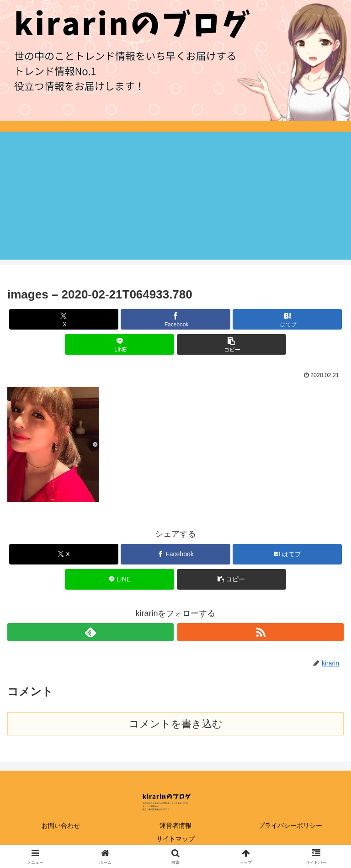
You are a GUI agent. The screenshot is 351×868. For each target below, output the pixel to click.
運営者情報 (175, 825)
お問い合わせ (61, 825)
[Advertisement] (175, 196)
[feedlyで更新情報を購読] (90, 632)
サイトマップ (175, 839)
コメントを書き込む (176, 724)
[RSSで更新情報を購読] (261, 632)
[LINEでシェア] (120, 344)
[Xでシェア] (64, 319)
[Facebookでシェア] (175, 319)
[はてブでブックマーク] (287, 319)
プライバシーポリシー (290, 825)
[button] (231, 344)
